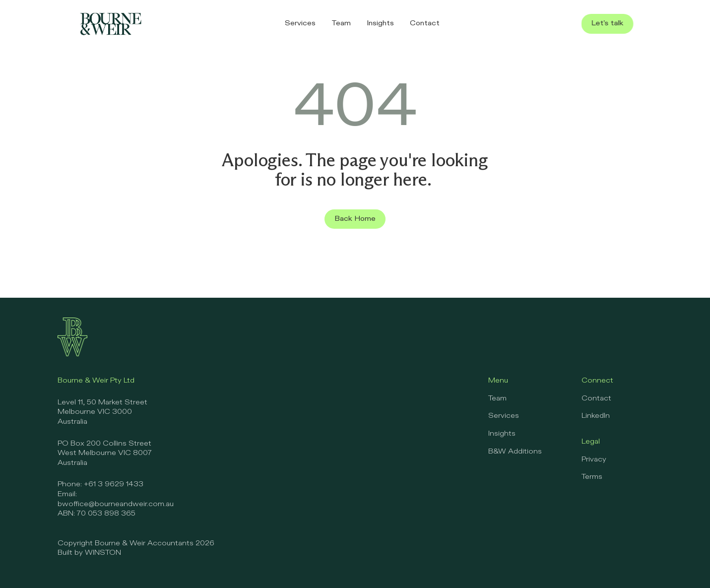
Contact (596, 398)
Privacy (594, 459)
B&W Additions (515, 452)
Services (504, 416)
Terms (592, 477)
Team (497, 398)
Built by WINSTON (89, 553)
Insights (502, 434)
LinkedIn (596, 416)
